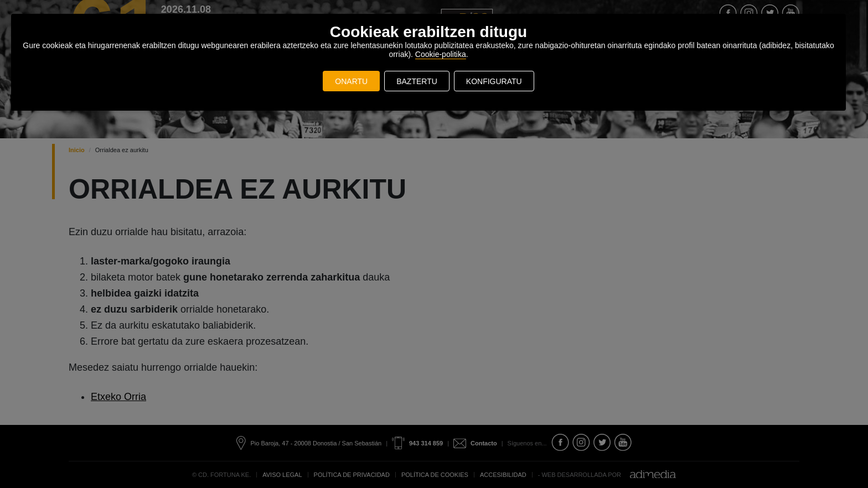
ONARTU (351, 81)
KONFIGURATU (494, 81)
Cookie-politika (441, 54)
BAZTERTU (417, 81)
